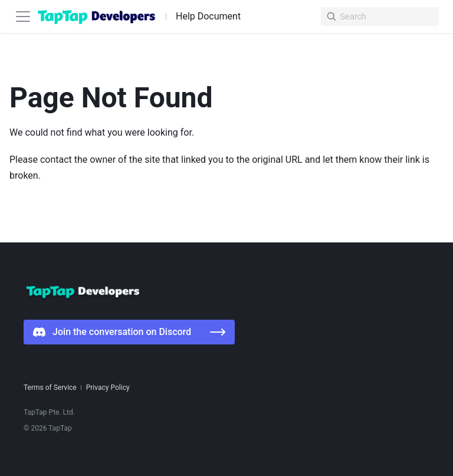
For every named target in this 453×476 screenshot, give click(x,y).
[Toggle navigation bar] (23, 17)
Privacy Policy (108, 388)
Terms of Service (50, 388)
